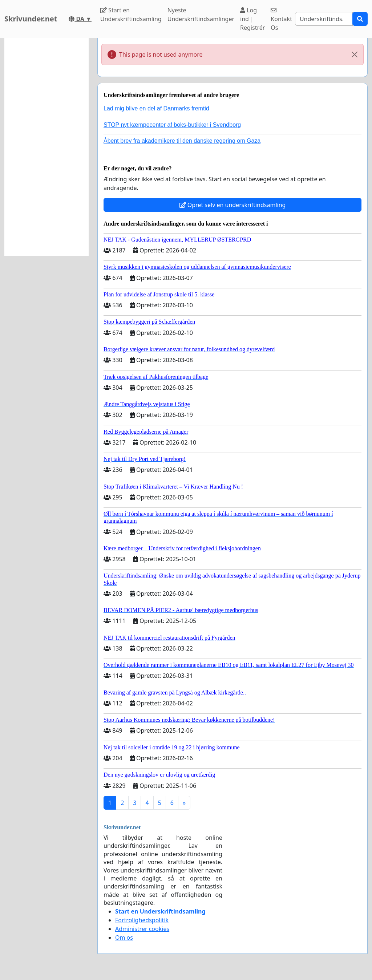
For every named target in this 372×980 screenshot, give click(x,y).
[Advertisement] (46, 147)
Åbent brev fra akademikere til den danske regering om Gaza (182, 141)
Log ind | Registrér (252, 19)
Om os (124, 938)
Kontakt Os (281, 19)
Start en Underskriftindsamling (131, 15)
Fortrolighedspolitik (142, 920)
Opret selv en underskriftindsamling (233, 205)
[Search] (324, 19)
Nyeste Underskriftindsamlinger (201, 15)
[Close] (355, 54)
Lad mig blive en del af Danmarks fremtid (156, 108)
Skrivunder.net (31, 19)
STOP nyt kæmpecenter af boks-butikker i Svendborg (172, 125)
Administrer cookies (142, 929)
